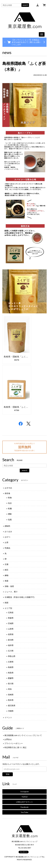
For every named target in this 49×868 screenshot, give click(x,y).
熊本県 (11, 700)
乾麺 (10, 509)
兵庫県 (11, 662)
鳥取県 (11, 673)
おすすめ (8, 488)
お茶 (7, 542)
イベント (8, 717)
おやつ (7, 537)
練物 (7, 575)
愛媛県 (11, 678)
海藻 (7, 581)
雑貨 (7, 603)
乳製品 (7, 548)
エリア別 (8, 608)
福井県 (11, 645)
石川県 (11, 651)
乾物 (10, 498)
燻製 (10, 514)
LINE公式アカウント (25, 802)
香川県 (11, 684)
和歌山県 (12, 656)
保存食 (7, 493)
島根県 (11, 667)
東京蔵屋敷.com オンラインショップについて (23, 735)
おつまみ (8, 532)
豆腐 (7, 564)
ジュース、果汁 (11, 592)
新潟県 (11, 640)
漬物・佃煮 (9, 586)
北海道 (11, 612)
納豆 (7, 570)
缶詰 (10, 503)
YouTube (24, 812)
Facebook (25, 807)
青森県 (11, 618)
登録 (8, 774)
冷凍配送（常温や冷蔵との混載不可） (20, 597)
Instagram (25, 792)
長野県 (11, 634)
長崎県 (11, 695)
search (25, 5)
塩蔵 (10, 520)
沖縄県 (11, 711)
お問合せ (8, 739)
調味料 (7, 526)
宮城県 (11, 623)
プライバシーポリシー (14, 743)
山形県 (11, 629)
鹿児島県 (12, 706)
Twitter (25, 797)
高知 (10, 689)
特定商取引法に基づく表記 (15, 747)
